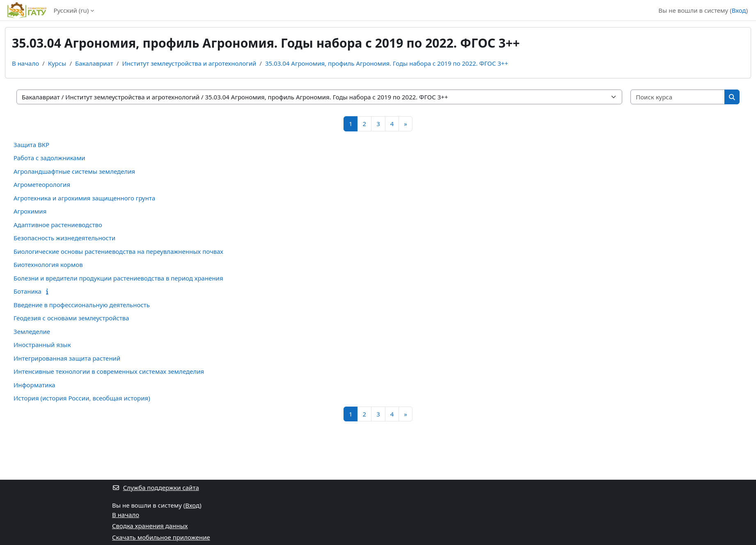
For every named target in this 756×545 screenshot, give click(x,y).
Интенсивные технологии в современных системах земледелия (109, 371)
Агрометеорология (42, 184)
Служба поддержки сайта (156, 488)
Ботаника (27, 291)
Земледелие (32, 331)
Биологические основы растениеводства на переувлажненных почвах (118, 251)
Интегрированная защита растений (67, 358)
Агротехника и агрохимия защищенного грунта (84, 198)
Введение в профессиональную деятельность (82, 305)
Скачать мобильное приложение (161, 537)
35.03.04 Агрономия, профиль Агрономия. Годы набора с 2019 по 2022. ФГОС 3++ (387, 63)
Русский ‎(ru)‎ (71, 10)
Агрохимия (30, 211)
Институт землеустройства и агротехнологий (189, 63)
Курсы (57, 63)
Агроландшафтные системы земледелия (74, 171)
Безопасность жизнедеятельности (64, 238)
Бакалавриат (94, 63)
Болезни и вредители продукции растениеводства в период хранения (118, 278)
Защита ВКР (31, 145)
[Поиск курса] (678, 97)
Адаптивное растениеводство (58, 225)
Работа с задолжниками (49, 158)
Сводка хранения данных (150, 526)
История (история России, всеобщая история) (82, 398)
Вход (739, 10)
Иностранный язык (42, 345)
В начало (25, 63)
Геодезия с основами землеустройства (71, 318)
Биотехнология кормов (48, 264)
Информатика (34, 385)
